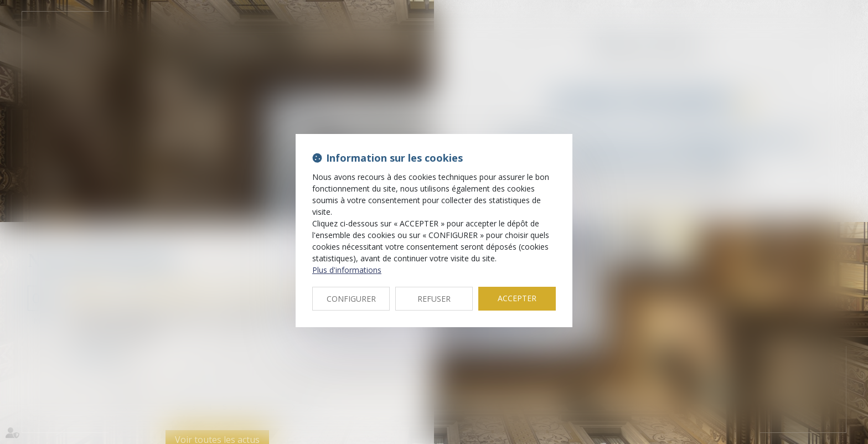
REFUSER (434, 299)
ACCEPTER (517, 298)
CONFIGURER (351, 299)
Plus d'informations (347, 270)
